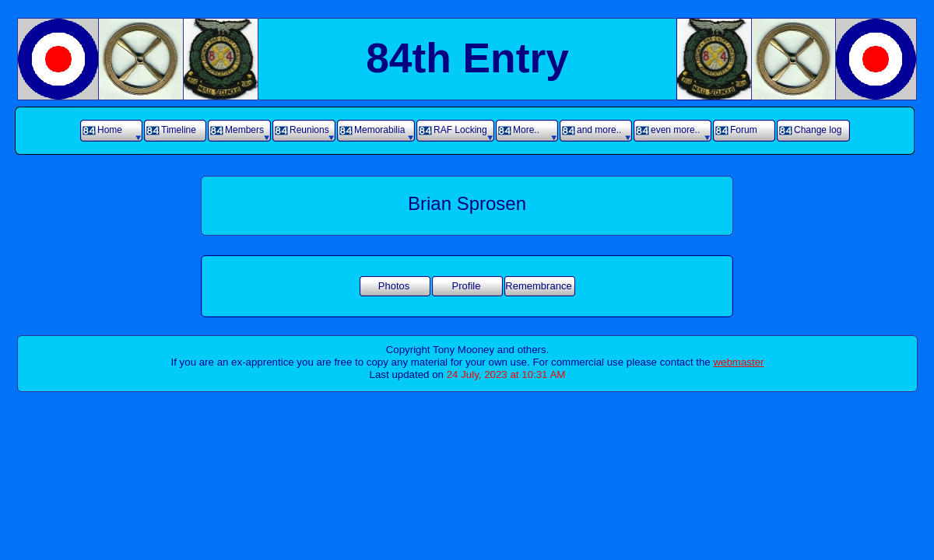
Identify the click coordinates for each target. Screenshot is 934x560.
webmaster (738, 362)
